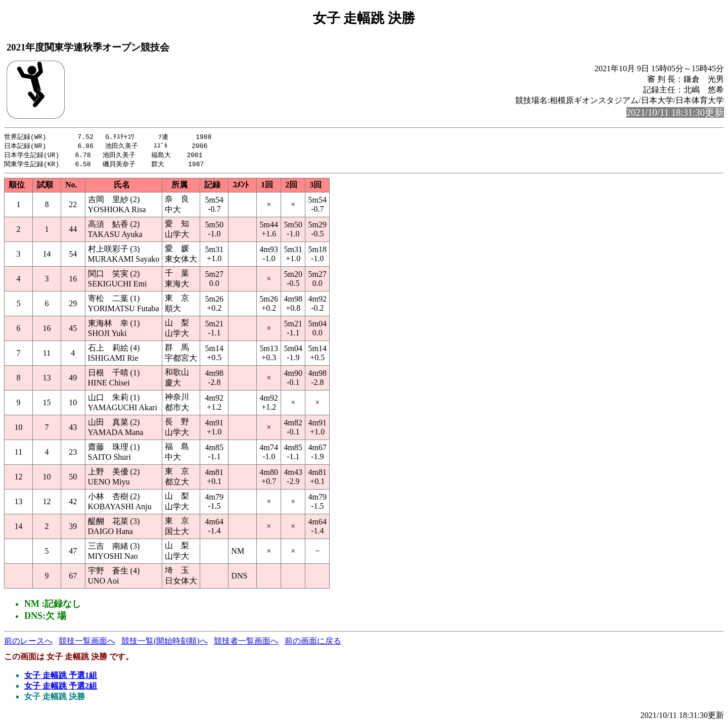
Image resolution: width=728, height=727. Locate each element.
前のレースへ (28, 643)
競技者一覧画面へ (246, 643)
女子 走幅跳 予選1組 (61, 677)
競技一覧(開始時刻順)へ (165, 643)
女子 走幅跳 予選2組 (61, 688)
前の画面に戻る (313, 643)
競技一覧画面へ (87, 643)
